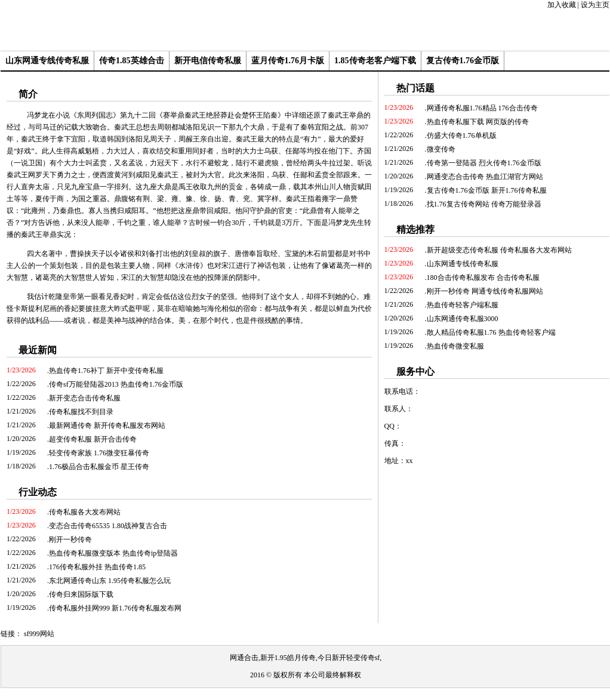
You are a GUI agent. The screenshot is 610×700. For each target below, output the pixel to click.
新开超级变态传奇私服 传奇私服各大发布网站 (499, 250)
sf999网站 (39, 634)
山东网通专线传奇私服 (47, 61)
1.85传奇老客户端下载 (375, 61)
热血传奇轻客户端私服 (463, 305)
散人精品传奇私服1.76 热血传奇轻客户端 (491, 332)
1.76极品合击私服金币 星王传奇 (99, 467)
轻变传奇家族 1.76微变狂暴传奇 (99, 453)
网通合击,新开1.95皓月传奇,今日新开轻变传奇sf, (306, 658)
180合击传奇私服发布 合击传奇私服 (483, 277)
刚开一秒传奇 (70, 539)
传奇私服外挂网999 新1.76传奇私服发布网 (115, 608)
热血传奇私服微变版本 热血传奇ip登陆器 (113, 553)
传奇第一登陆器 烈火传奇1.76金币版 (484, 163)
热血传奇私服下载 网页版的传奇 (478, 122)
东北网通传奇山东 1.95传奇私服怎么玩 (110, 581)
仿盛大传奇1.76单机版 (462, 135)
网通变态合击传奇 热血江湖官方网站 (485, 177)
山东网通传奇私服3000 (463, 319)
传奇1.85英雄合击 (132, 61)
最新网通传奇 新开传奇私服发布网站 (107, 425)
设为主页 (595, 5)
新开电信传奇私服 (208, 61)
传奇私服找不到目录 (81, 412)
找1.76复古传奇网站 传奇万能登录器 (484, 204)
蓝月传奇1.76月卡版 (288, 61)
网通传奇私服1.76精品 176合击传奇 (482, 108)
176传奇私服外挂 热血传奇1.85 (97, 567)
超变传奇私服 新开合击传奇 (93, 439)
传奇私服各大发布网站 (85, 512)
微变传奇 (441, 149)
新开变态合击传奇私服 (85, 398)
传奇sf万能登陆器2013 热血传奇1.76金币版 (116, 384)
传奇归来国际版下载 (81, 594)
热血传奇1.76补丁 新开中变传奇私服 (106, 371)
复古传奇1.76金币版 (463, 61)
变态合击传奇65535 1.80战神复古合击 (108, 526)
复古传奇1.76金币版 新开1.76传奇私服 (487, 190)
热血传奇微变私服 (455, 346)
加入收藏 (562, 5)
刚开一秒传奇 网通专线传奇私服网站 (485, 291)
